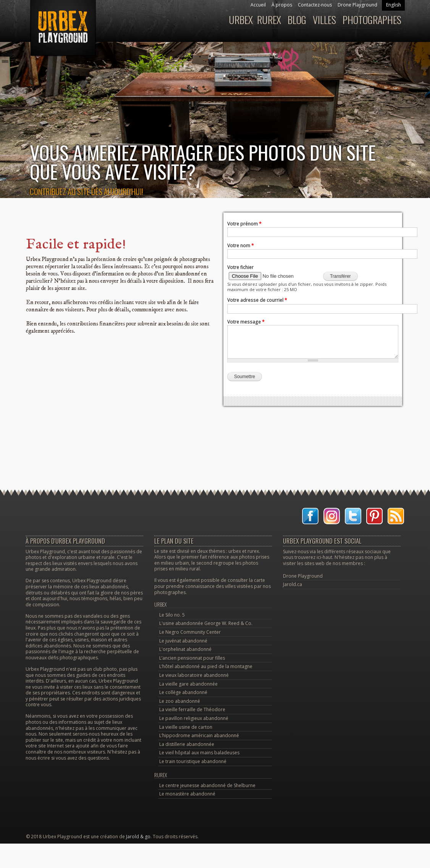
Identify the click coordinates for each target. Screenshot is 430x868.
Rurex (269, 20)
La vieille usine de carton (186, 727)
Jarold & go (138, 837)
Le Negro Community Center (190, 632)
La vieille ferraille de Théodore (192, 709)
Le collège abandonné (183, 692)
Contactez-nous (315, 5)
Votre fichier (240, 267)
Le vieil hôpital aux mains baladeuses (199, 753)
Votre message (246, 322)
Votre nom (241, 246)
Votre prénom (244, 224)
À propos (282, 5)
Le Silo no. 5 (172, 615)
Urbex (241, 20)
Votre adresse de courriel (257, 300)
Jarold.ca (293, 584)
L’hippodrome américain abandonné (199, 735)
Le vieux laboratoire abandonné (194, 675)
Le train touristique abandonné (193, 761)
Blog (297, 20)
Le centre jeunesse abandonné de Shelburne (207, 785)
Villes (324, 20)
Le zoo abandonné (180, 701)
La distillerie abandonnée (187, 744)
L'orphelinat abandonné (185, 649)
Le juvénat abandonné (183, 641)
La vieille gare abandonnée (188, 684)
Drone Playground (357, 5)
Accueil (258, 5)
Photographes (372, 20)
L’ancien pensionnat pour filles (192, 658)
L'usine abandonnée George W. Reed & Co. (206, 623)
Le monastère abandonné (187, 794)
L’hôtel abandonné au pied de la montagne (206, 666)
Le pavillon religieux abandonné (194, 718)
